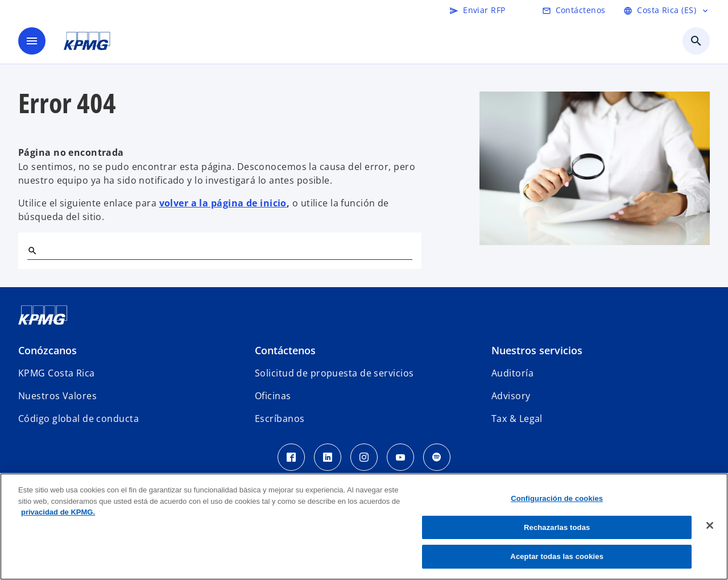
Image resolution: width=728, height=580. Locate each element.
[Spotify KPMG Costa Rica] (437, 457)
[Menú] (32, 41)
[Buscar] (32, 250)
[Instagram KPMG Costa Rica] (364, 457)
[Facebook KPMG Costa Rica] (291, 457)
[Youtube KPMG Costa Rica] (400, 457)
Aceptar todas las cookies (557, 556)
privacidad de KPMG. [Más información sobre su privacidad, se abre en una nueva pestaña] (58, 512)
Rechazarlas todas (557, 527)
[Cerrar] (710, 525)
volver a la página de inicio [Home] (223, 203)
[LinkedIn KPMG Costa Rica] (328, 457)
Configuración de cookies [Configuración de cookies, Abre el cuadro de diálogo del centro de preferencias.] (557, 498)
